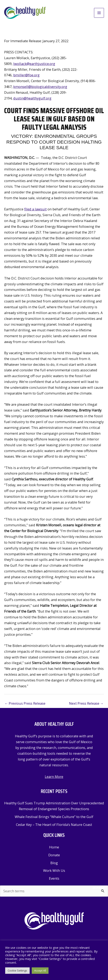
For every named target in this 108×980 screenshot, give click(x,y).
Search (99, 888)
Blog (54, 863)
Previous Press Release (25, 703)
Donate (54, 855)
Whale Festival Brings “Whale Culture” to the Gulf (54, 817)
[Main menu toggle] (99, 13)
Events (54, 878)
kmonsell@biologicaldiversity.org (40, 87)
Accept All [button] (40, 970)
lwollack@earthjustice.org (34, 64)
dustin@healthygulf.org (32, 98)
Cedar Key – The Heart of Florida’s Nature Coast (54, 825)
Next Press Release (86, 703)
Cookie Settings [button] (17, 970)
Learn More (54, 777)
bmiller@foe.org (26, 75)
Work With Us (54, 870)
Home (54, 847)
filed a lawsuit (35, 209)
